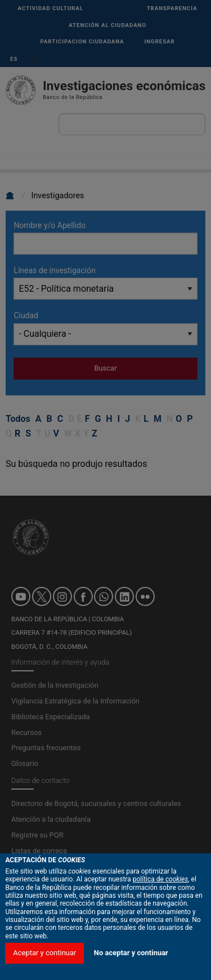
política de (161, 902)
